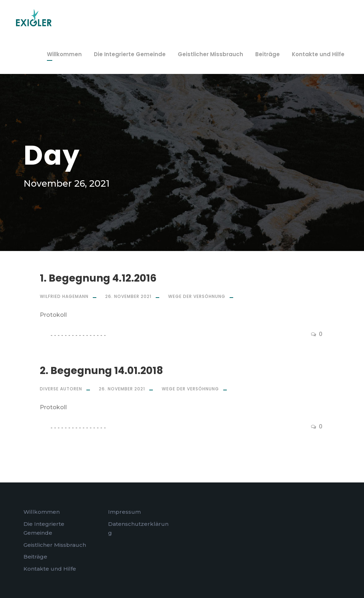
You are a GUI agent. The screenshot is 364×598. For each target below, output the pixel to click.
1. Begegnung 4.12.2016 (98, 278)
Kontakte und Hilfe (318, 54)
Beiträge (267, 54)
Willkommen (64, 54)
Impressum (124, 512)
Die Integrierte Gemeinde (130, 54)
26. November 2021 (128, 296)
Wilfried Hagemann (64, 296)
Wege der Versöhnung (197, 296)
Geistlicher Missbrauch (210, 54)
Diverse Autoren (61, 389)
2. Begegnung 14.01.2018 (101, 371)
